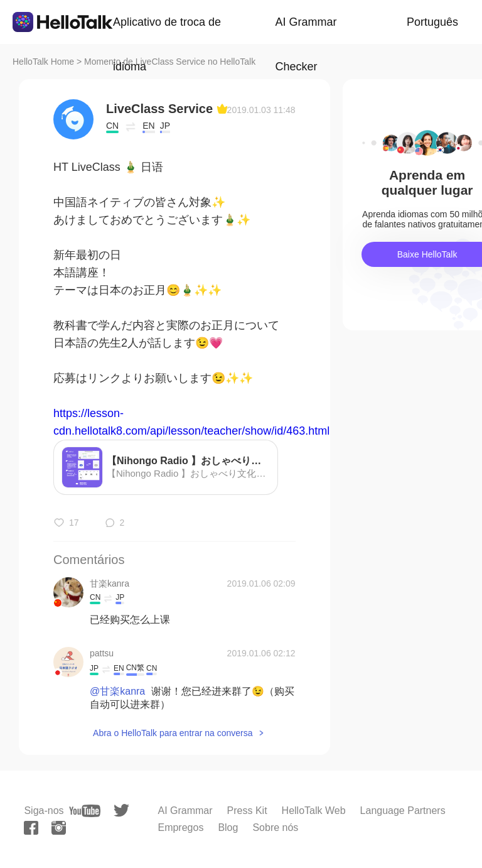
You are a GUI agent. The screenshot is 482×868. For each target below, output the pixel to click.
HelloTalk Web (314, 811)
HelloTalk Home (43, 62)
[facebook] (31, 828)
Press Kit (247, 811)
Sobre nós (275, 827)
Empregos (180, 827)
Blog (228, 827)
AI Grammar (185, 811)
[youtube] (85, 811)
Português (432, 22)
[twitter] (121, 811)
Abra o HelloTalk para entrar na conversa (173, 733)
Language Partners (403, 811)
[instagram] (59, 828)
